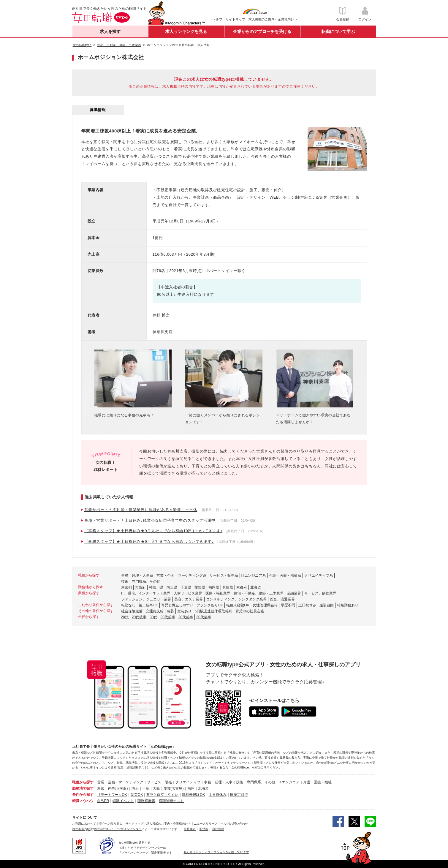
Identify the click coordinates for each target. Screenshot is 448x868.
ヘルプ (217, 19)
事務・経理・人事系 (137, 575)
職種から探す (83, 782)
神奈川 (113, 788)
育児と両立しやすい (177, 605)
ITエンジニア (289, 782)
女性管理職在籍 (265, 605)
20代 (125, 617)
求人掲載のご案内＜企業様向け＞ (273, 19)
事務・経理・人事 (218, 782)
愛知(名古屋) (174, 788)
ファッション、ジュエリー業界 (146, 599)
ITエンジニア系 (254, 575)
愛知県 (200, 587)
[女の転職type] (82, 829)
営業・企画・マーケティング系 (181, 575)
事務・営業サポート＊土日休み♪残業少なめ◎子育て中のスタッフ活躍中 (150, 520)
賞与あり (184, 611)
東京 (101, 788)
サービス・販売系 (224, 575)
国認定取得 (239, 795)
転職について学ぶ (338, 31)
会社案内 (190, 829)
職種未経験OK (238, 605)
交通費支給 (155, 611)
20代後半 (139, 617)
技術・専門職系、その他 (141, 581)
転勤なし (128, 605)
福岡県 (214, 587)
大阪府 (140, 587)
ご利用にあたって (84, 824)
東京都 (126, 587)
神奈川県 (156, 587)
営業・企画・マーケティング (120, 782)
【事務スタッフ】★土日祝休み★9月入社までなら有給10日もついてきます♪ (153, 531)
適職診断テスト (171, 801)
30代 (153, 617)
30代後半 (204, 617)
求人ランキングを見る (186, 31)
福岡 (191, 788)
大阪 (156, 788)
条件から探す (83, 795)
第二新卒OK (148, 605)
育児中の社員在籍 (250, 611)
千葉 (146, 788)
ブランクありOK (210, 605)
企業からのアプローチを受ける (262, 31)
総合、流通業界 (282, 599)
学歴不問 (288, 605)
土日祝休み (307, 605)
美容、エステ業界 (189, 599)
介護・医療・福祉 (317, 782)
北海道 (256, 587)
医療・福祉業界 (218, 593)
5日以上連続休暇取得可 (214, 611)
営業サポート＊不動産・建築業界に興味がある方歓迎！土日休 (141, 510)
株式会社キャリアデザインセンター (118, 829)
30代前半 (168, 617)
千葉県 (186, 587)
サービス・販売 (159, 782)
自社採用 (218, 829)
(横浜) (123, 788)
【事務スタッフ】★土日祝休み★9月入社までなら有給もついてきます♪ (149, 541)
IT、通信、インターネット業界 (146, 593)
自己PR (103, 801)
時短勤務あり (348, 605)
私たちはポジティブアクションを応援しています (216, 852)
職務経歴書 (146, 801)
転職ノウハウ (83, 801)
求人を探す (110, 31)
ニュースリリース (206, 824)
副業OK (137, 795)
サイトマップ (235, 19)
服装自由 (327, 605)
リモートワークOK (112, 795)
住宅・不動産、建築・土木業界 (259, 593)
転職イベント (123, 801)
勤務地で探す (83, 788)
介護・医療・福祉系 (285, 575)
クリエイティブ (188, 782)
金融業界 (294, 593)
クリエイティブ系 (319, 575)
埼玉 (135, 788)
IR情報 (204, 829)
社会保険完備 (132, 611)
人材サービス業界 (188, 593)
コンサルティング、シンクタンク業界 (236, 599)
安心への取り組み (111, 824)
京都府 (242, 587)
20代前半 (186, 617)
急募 (170, 611)
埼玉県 (172, 587)
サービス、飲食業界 (320, 593)
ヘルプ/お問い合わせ (234, 824)
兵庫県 (228, 587)
